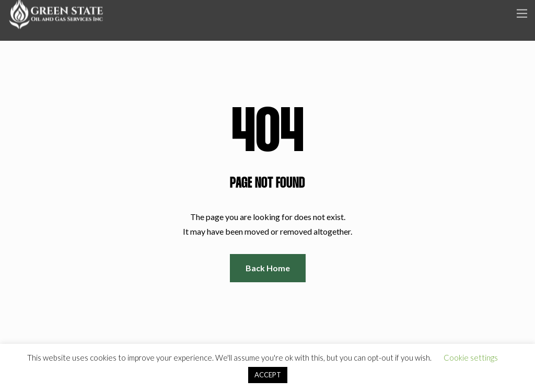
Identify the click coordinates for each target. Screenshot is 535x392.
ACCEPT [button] (268, 375)
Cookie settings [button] (471, 358)
